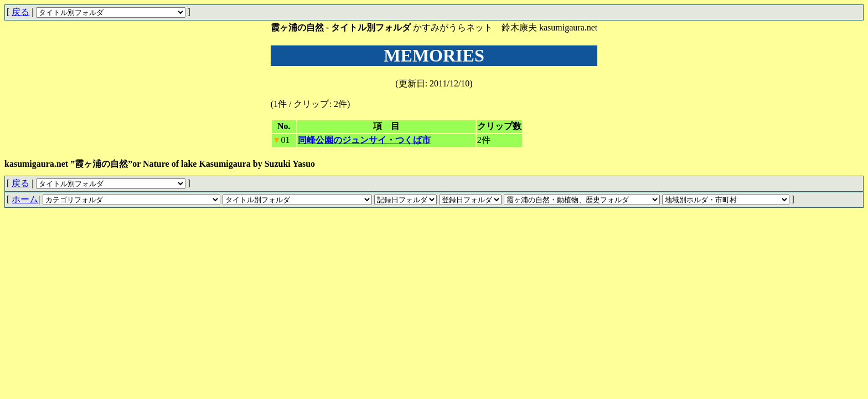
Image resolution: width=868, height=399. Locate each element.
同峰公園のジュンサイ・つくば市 (364, 140)
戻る (20, 12)
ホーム (25, 199)
